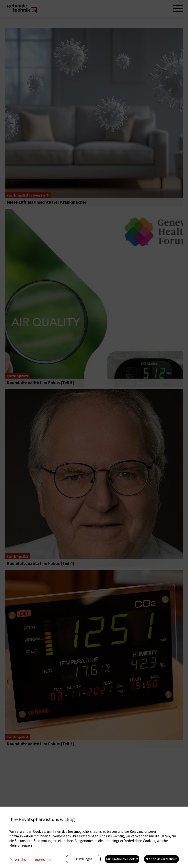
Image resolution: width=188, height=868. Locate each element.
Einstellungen (83, 859)
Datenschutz (19, 860)
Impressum (43, 860)
